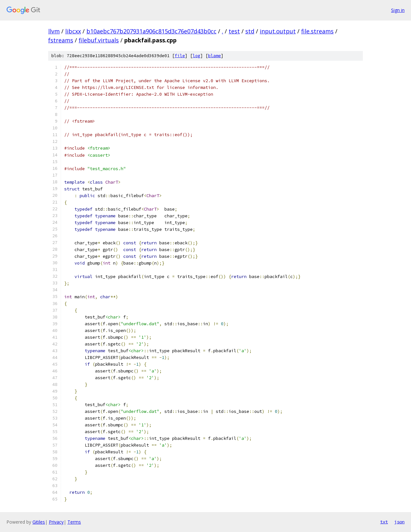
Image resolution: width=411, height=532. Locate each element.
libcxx (73, 31)
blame (214, 56)
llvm (54, 31)
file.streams (317, 31)
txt (384, 522)
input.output (278, 31)
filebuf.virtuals (99, 40)
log (197, 56)
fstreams (61, 40)
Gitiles (39, 522)
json (399, 522)
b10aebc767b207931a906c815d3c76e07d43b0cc (151, 31)
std (250, 31)
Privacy (56, 522)
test (234, 31)
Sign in (398, 10)
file (180, 56)
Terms (74, 522)
